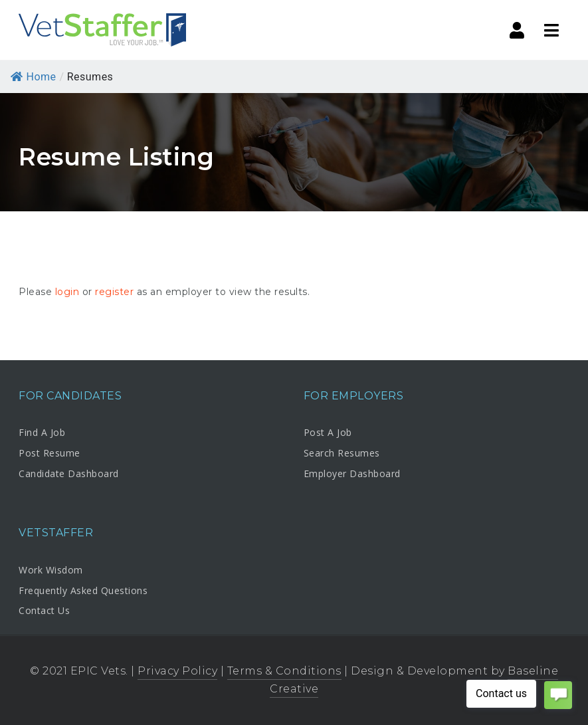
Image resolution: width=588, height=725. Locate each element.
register (114, 292)
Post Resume (49, 453)
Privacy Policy (177, 671)
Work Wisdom (51, 570)
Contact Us (44, 610)
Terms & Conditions (284, 671)
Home (34, 77)
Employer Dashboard (352, 473)
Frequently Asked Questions (83, 590)
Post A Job (328, 432)
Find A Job (42, 432)
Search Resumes (342, 453)
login (67, 292)
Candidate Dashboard (69, 473)
